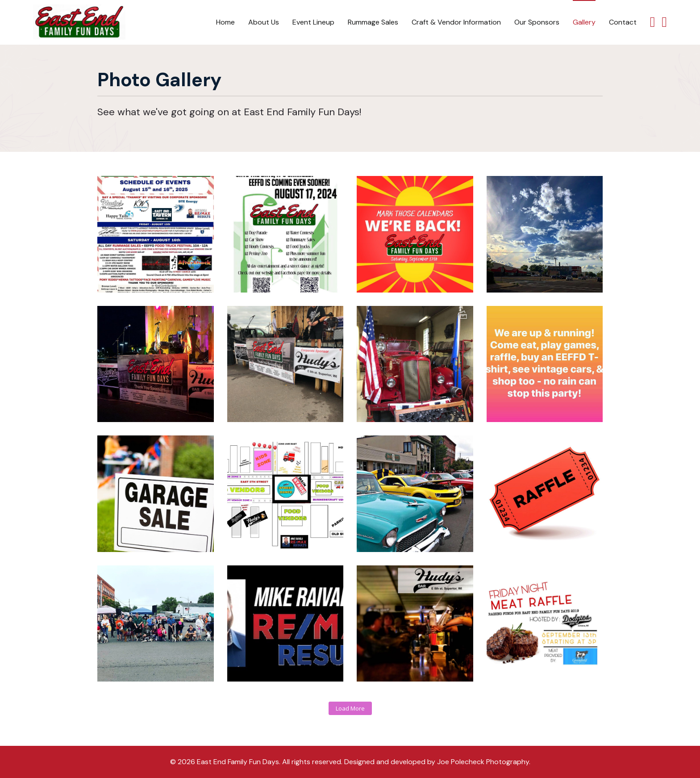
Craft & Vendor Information (456, 22)
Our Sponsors (537, 22)
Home (225, 22)
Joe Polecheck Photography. (484, 762)
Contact (623, 22)
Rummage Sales (373, 22)
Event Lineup (313, 22)
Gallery (584, 22)
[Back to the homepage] (79, 22)
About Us (264, 22)
